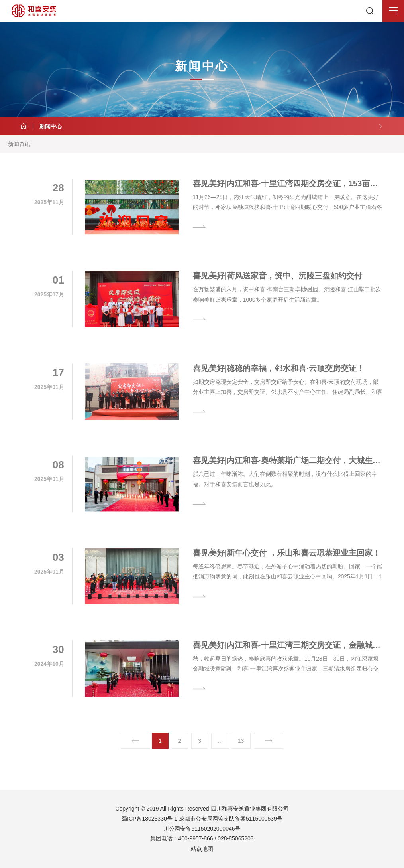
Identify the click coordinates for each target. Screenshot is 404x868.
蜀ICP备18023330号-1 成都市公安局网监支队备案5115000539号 (202, 819)
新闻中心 (51, 126)
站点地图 (202, 849)
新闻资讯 (19, 144)
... (220, 741)
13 (241, 741)
